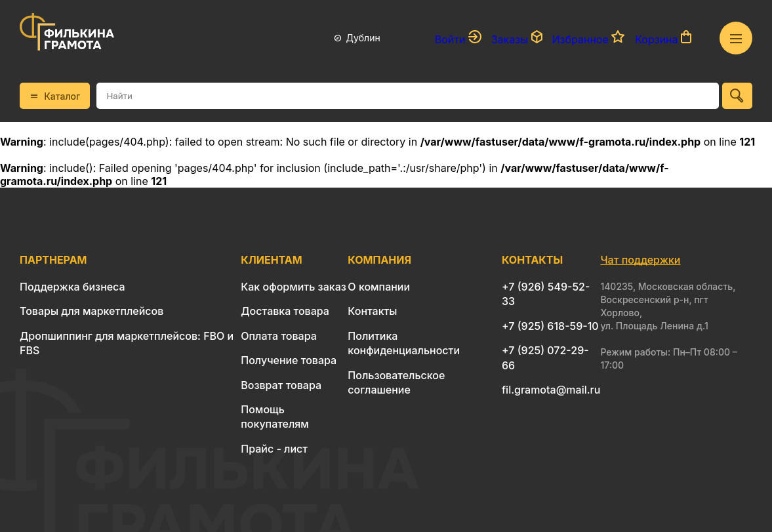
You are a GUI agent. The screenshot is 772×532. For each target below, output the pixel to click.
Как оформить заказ (294, 287)
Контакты (372, 311)
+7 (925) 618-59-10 (550, 326)
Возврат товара (281, 385)
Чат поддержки (640, 260)
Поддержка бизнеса (72, 287)
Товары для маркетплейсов (91, 311)
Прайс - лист (274, 449)
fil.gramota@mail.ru (551, 390)
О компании (379, 287)
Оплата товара (279, 336)
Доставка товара (285, 311)
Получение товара (289, 360)
